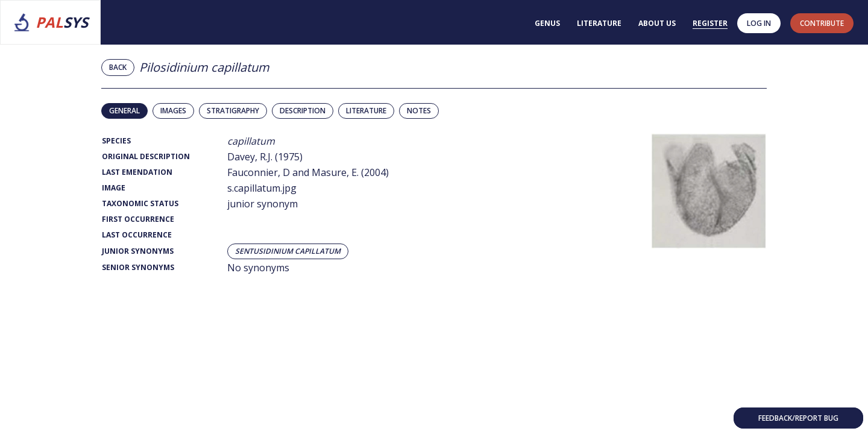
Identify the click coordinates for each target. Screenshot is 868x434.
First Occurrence (138, 219)
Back (118, 67)
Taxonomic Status (140, 203)
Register (710, 23)
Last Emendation (137, 172)
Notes (419, 111)
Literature (599, 23)
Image (114, 188)
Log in (759, 23)
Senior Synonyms (138, 267)
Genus (547, 23)
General (124, 111)
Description (303, 111)
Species (116, 141)
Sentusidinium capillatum (288, 251)
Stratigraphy (233, 111)
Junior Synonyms (138, 251)
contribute (822, 23)
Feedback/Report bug (798, 418)
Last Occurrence (137, 235)
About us (657, 23)
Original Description (146, 156)
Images (173, 111)
